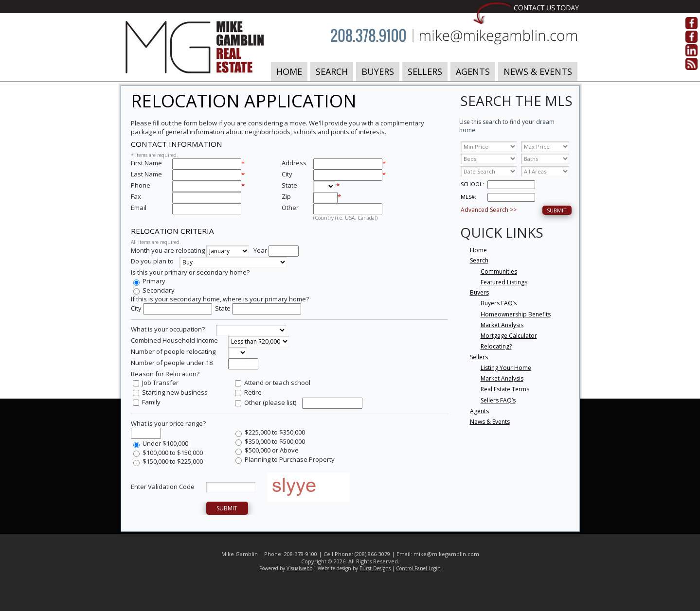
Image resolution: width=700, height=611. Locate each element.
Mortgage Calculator (509, 336)
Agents (473, 71)
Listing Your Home (506, 368)
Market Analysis (502, 325)
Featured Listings (504, 282)
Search (332, 71)
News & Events (538, 71)
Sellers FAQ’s (498, 400)
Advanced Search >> (489, 210)
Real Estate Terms (505, 389)
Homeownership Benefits (516, 314)
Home (289, 71)
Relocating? (496, 346)
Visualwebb (299, 568)
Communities (499, 271)
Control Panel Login (418, 568)
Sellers (425, 71)
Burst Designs (375, 568)
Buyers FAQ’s (499, 303)
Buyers (378, 71)
